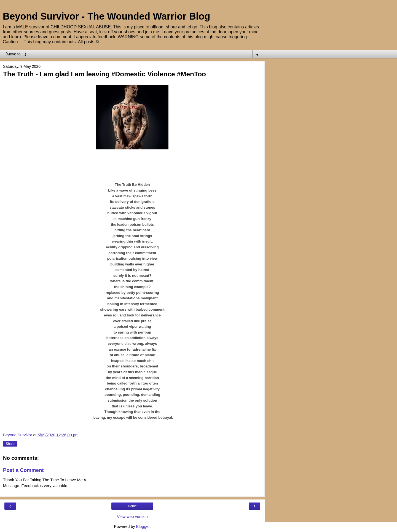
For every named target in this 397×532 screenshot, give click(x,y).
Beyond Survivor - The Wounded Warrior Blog (106, 16)
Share (10, 444)
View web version (132, 517)
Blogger (143, 526)
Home (132, 506)
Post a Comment (23, 470)
